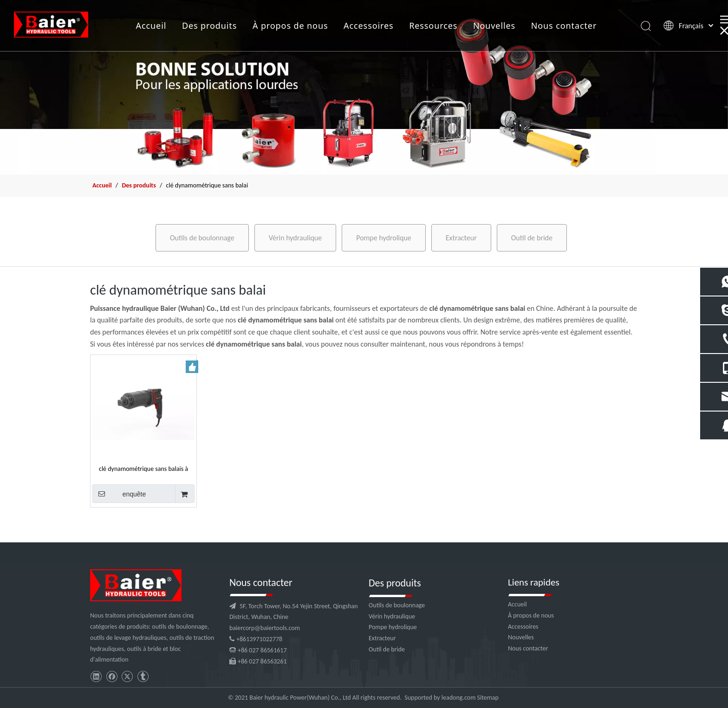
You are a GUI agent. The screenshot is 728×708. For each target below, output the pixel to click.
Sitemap (488, 698)
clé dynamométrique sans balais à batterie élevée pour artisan (143, 469)
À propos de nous (290, 26)
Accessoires (368, 26)
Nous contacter (564, 26)
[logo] (136, 585)
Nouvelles (494, 26)
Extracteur (461, 238)
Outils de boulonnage (202, 238)
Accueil (151, 26)
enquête (119, 494)
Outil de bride (532, 238)
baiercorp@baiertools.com (265, 628)
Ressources (433, 26)
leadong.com (458, 698)
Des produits (209, 26)
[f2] (364, 87)
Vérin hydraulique (296, 238)
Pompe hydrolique (384, 238)
